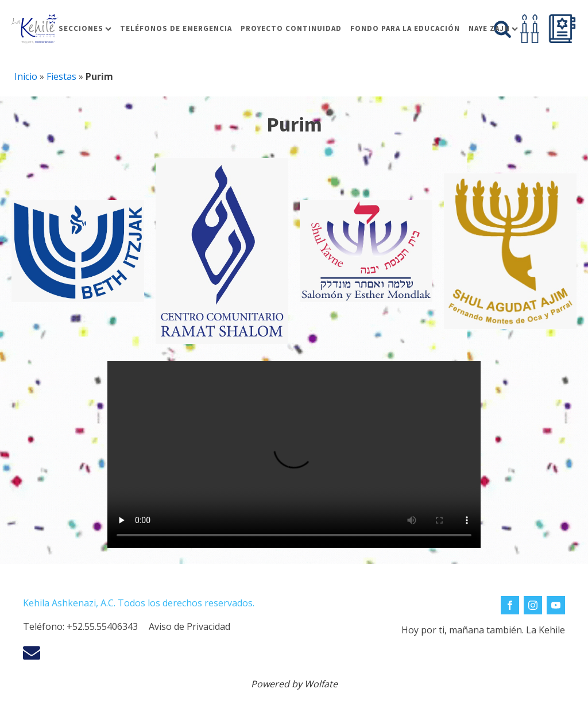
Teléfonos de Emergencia (176, 28)
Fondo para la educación (405, 28)
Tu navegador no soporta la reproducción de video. (294, 454)
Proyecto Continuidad (291, 28)
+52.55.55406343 (102, 626)
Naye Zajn (493, 28)
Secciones (85, 28)
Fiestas (61, 76)
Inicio (26, 76)
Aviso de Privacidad (189, 626)
